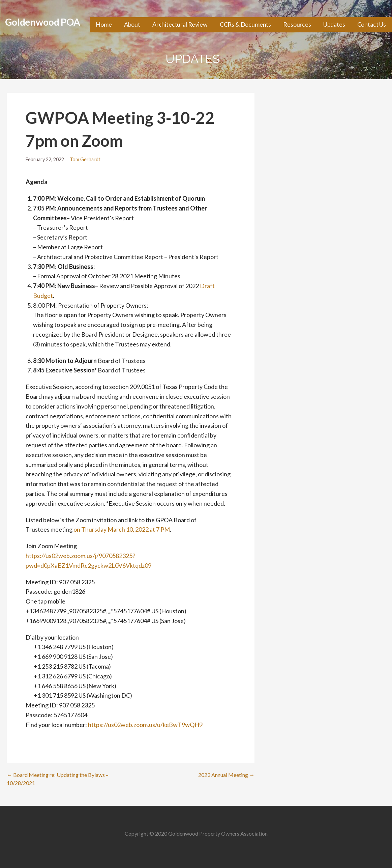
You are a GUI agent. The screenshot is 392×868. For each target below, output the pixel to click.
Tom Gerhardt (85, 159)
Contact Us (372, 24)
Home (104, 24)
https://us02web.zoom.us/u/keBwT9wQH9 (145, 725)
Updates (334, 24)
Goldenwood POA (43, 22)
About (132, 24)
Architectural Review (180, 24)
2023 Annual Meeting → (226, 775)
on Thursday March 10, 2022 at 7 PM (122, 529)
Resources (297, 24)
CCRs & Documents (245, 24)
